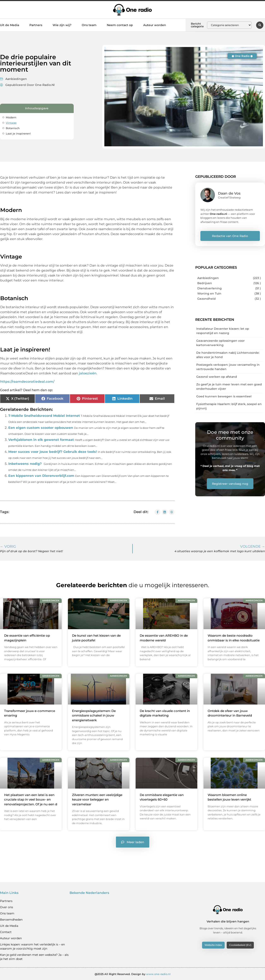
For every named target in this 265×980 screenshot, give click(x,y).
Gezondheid (207, 299)
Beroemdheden (11, 919)
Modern (11, 117)
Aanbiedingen (16, 79)
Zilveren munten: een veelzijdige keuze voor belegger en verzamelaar (97, 799)
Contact (6, 932)
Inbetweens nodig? (25, 464)
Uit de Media (10, 25)
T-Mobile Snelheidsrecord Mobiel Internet (44, 416)
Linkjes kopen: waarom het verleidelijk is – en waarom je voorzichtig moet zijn (32, 946)
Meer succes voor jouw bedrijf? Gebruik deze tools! (53, 452)
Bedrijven (205, 283)
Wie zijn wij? (62, 25)
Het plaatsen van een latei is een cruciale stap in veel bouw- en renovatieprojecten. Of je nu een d (31, 799)
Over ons (7, 907)
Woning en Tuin (209, 293)
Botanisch (13, 128)
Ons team (89, 25)
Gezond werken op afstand (217, 377)
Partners (36, 25)
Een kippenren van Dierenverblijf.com (41, 476)
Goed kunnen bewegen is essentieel (224, 396)
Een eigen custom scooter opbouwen (41, 428)
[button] (260, 25)
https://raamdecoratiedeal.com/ (27, 382)
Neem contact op (120, 25)
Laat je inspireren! (18, 133)
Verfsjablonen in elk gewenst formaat (41, 440)
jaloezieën (87, 373)
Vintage (11, 123)
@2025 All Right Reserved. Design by (133, 974)
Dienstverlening (210, 288)
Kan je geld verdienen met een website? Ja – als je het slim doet (34, 957)
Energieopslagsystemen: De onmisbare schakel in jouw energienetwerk (94, 715)
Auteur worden (155, 25)
